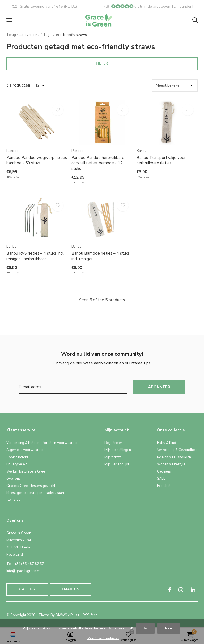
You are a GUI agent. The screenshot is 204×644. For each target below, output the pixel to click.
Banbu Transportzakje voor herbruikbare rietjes (161, 160)
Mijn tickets (113, 457)
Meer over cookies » (103, 638)
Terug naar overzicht (23, 35)
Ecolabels (165, 486)
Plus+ (75, 615)
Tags (47, 35)
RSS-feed (90, 615)
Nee (169, 628)
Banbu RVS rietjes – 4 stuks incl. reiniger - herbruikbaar (35, 256)
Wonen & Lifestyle (171, 464)
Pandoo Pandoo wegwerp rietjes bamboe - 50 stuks (37, 160)
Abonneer (159, 387)
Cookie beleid (17, 457)
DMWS (61, 615)
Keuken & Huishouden (174, 457)
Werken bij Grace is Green (27, 471)
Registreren (114, 443)
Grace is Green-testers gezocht (31, 486)
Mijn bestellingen (118, 450)
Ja (145, 628)
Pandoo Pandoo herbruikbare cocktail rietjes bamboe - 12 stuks (98, 163)
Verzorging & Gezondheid (177, 450)
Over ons (14, 479)
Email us (71, 589)
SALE (161, 479)
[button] (10, 20)
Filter (102, 63)
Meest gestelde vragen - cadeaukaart (35, 493)
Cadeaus (164, 471)
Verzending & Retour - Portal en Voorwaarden (42, 443)
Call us (27, 589)
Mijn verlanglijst (117, 464)
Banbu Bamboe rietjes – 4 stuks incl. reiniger (101, 256)
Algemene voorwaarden (25, 450)
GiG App (13, 500)
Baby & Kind (167, 443)
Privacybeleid (17, 464)
